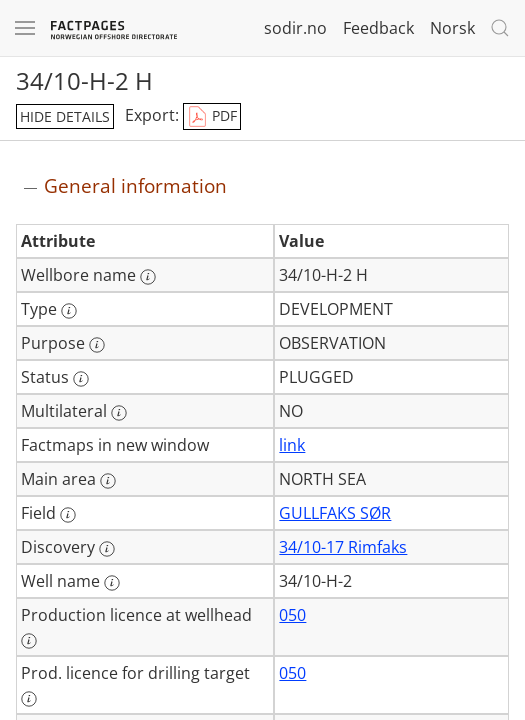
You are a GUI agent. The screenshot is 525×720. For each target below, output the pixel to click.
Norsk (452, 28)
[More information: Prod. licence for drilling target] (29, 699)
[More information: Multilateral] (119, 413)
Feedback (378, 28)
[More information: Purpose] (97, 345)
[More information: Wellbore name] (148, 277)
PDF (212, 117)
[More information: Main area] (108, 481)
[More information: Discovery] (107, 549)
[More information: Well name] (112, 583)
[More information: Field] (68, 515)
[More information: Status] (81, 379)
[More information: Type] (69, 311)
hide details (65, 116)
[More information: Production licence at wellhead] (29, 641)
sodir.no (295, 28)
